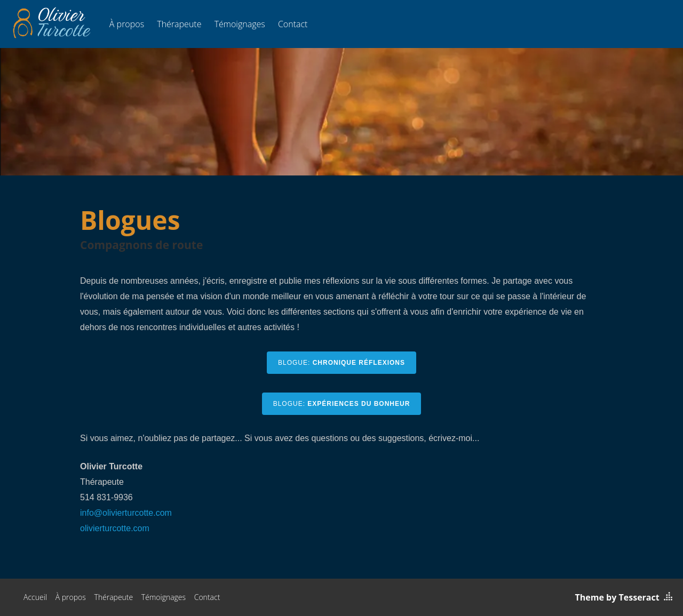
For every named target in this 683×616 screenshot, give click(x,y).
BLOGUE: (341, 363)
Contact (293, 24)
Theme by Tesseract (617, 597)
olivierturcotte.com (115, 528)
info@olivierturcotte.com (126, 513)
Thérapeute (179, 24)
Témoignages (240, 24)
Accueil (35, 597)
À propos (127, 24)
